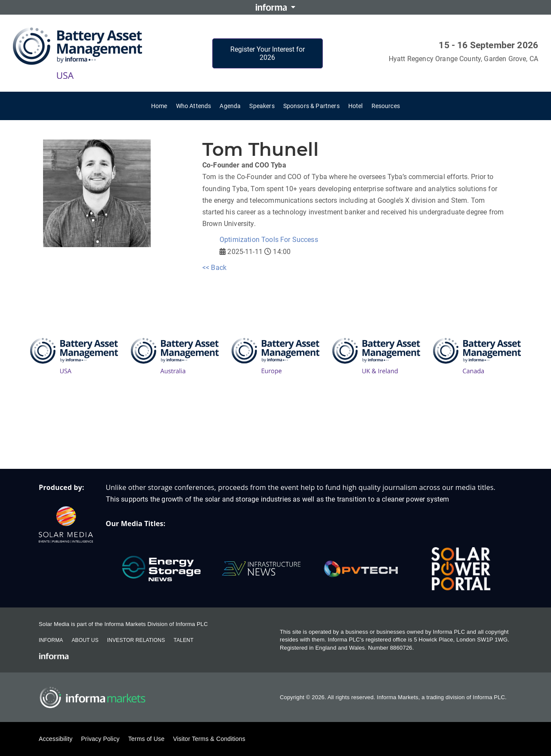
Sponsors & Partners (311, 106)
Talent (183, 640)
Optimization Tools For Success (269, 240)
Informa (51, 640)
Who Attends (194, 106)
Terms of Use (146, 739)
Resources (386, 106)
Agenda (230, 106)
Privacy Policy (100, 739)
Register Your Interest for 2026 (268, 53)
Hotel (356, 106)
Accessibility (56, 739)
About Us (85, 640)
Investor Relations (136, 640)
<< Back (214, 268)
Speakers (262, 106)
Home (159, 106)
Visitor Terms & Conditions (209, 739)
